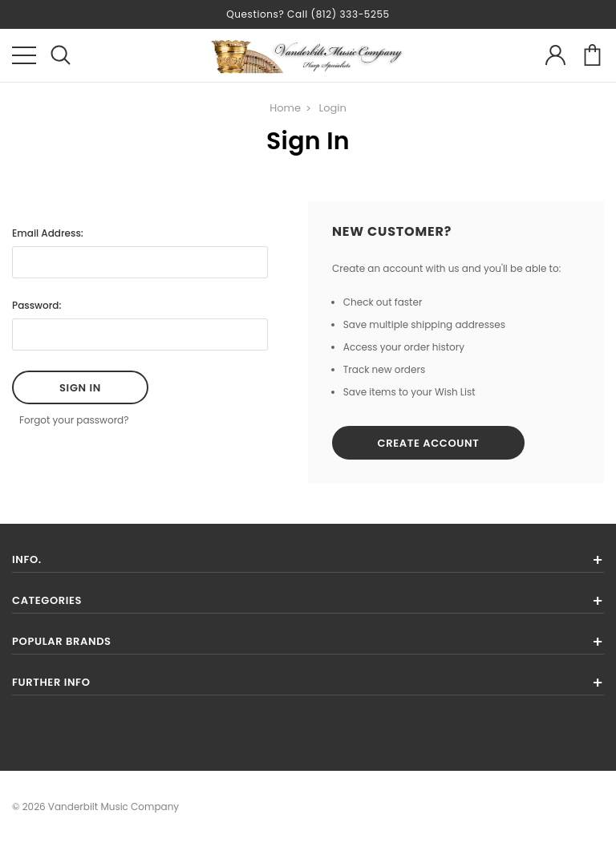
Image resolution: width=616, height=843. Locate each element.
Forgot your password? (74, 420)
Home (285, 108)
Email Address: (48, 233)
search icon (61, 55)
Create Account (429, 443)
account (555, 55)
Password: (36, 305)
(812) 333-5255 (351, 14)
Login (333, 108)
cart (592, 55)
